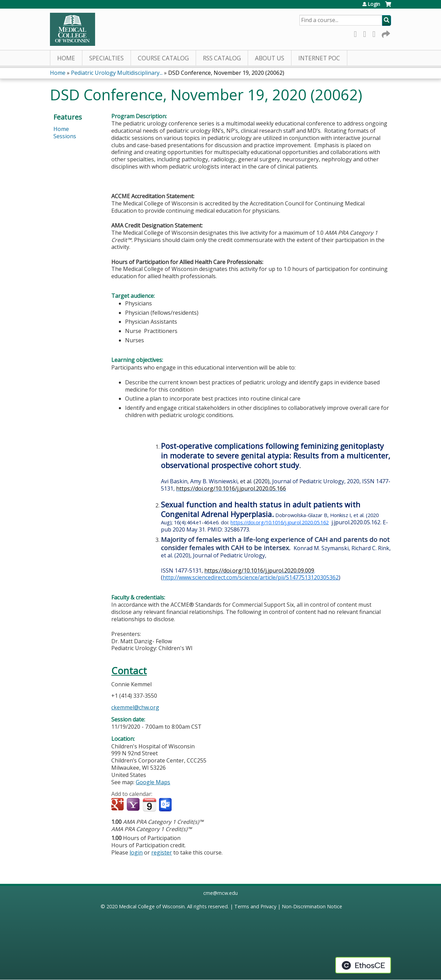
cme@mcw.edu (220, 893)
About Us (270, 58)
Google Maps (153, 782)
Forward (385, 33)
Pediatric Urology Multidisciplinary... (117, 73)
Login (374, 4)
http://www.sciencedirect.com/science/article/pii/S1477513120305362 (251, 577)
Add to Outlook (166, 805)
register (162, 852)
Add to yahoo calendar (134, 805)
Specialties (106, 58)
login (136, 852)
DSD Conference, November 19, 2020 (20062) (226, 73)
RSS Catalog (222, 58)
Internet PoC (319, 58)
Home (66, 58)
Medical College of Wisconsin (152, 906)
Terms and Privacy (255, 906)
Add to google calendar (118, 805)
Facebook (357, 33)
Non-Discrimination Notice (312, 906)
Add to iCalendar (149, 805)
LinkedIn (376, 33)
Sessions (65, 136)
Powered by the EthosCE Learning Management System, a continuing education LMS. (363, 965)
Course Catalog (163, 58)
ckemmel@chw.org (135, 707)
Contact (129, 671)
